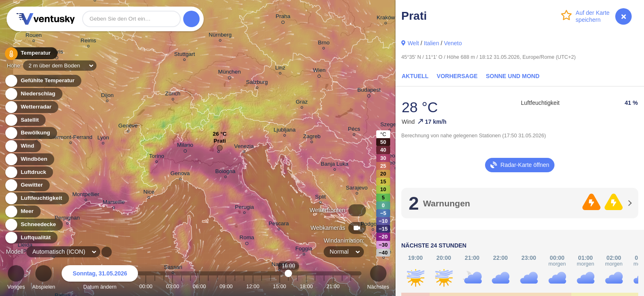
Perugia (244, 208)
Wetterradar (31, 107)
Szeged (390, 126)
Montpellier (86, 195)
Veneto (453, 43)
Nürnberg (220, 36)
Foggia (304, 250)
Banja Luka (335, 165)
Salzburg (257, 83)
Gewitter (27, 185)
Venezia (244, 147)
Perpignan (67, 219)
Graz (302, 103)
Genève (128, 127)
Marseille (114, 203)
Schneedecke (33, 225)
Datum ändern (100, 279)
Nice (149, 193)
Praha (283, 18)
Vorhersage (457, 76)
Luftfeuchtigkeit (37, 198)
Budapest (369, 91)
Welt (413, 43)
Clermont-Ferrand (71, 138)
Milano (185, 146)
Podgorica (373, 225)
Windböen (29, 159)
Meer (22, 212)
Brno (324, 44)
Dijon (107, 96)
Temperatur (31, 53)
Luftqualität (31, 238)
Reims (88, 42)
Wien (319, 72)
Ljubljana (285, 131)
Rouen (34, 36)
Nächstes (378, 279)
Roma (247, 239)
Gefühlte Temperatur (43, 81)
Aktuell (415, 76)
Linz (280, 69)
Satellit (25, 120)
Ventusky (44, 19)
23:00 (351, 286)
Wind (23, 146)
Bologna (225, 172)
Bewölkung (31, 133)
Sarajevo (357, 189)
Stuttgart (185, 55)
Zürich (173, 95)
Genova (180, 175)
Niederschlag (33, 94)
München (229, 73)
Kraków (386, 19)
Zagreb (312, 138)
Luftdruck (29, 172)
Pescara (279, 225)
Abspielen (44, 279)
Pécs (354, 130)
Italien (431, 43)
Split (320, 198)
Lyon (103, 139)
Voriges (16, 279)
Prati (220, 143)
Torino (157, 157)
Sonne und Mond (513, 76)
